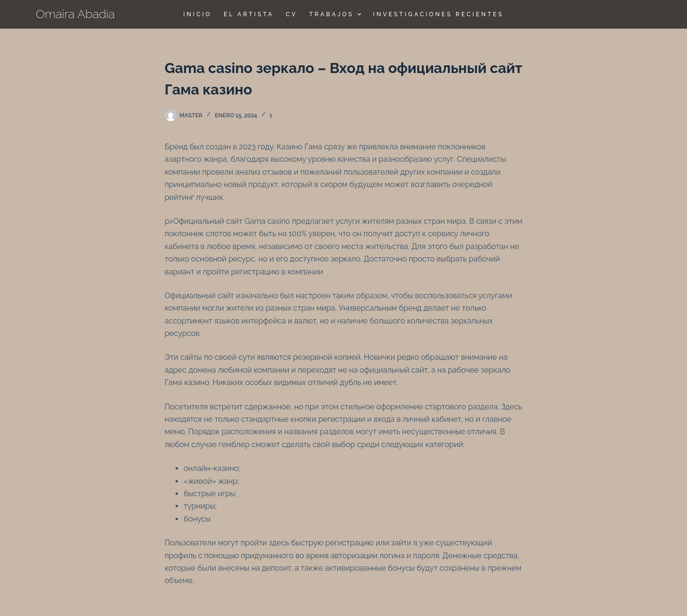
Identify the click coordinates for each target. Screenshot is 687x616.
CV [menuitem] (291, 14)
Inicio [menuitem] (198, 14)
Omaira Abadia (75, 14)
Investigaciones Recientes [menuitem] (438, 14)
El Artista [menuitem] (249, 14)
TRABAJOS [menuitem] (336, 14)
